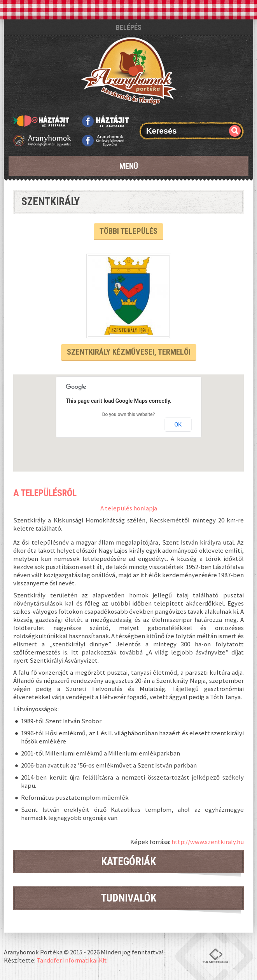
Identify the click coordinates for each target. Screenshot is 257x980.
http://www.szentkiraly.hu (208, 842)
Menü (129, 166)
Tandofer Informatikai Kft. (72, 960)
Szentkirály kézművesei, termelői (129, 352)
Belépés (129, 27)
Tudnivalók (129, 898)
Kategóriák (128, 862)
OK (178, 425)
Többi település (128, 231)
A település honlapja (129, 508)
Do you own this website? (129, 414)
